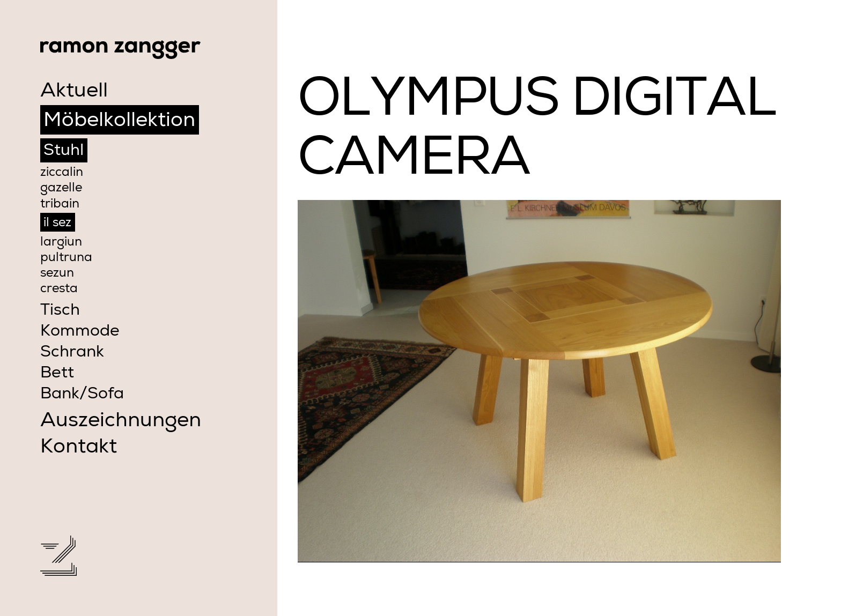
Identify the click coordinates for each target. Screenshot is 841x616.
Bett (57, 374)
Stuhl (64, 152)
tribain (60, 205)
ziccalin (62, 173)
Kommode (80, 332)
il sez (57, 224)
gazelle (61, 189)
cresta (59, 290)
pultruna (66, 258)
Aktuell (74, 92)
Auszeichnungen (121, 422)
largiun (61, 243)
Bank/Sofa (82, 395)
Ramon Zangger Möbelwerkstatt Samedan (121, 50)
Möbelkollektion (119, 122)
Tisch (60, 311)
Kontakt (79, 448)
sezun (57, 274)
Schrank (72, 353)
